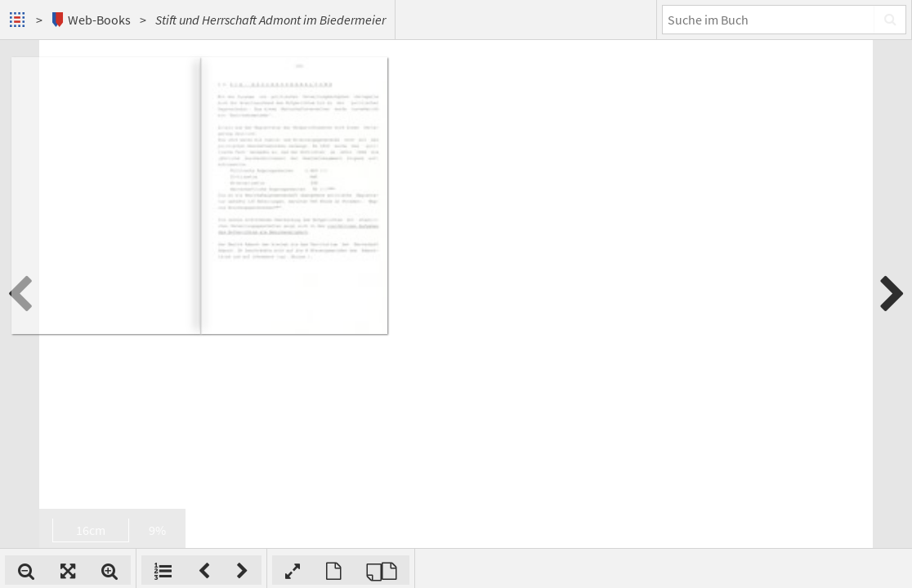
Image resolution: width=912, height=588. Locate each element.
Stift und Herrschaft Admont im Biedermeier (270, 20)
